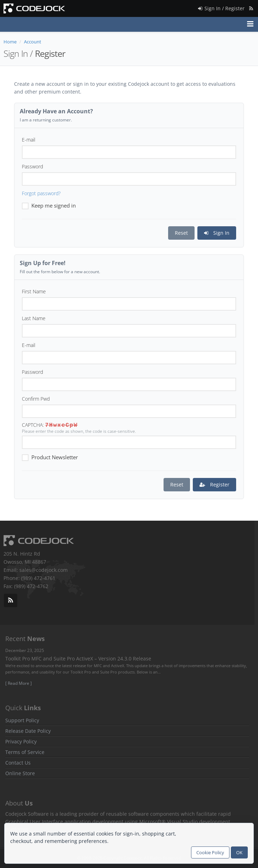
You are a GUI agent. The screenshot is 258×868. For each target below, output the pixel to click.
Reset (181, 233)
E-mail (29, 140)
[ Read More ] (19, 683)
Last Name (34, 318)
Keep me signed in (49, 205)
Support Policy (22, 720)
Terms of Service (25, 752)
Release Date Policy (28, 731)
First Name (34, 291)
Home (10, 42)
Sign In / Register (221, 7)
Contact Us (18, 763)
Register (214, 484)
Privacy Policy (21, 741)
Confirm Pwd (36, 399)
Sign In (217, 233)
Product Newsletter (50, 457)
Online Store (20, 773)
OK (239, 852)
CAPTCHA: (33, 425)
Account (33, 42)
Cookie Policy (210, 852)
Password (32, 166)
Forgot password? (41, 193)
